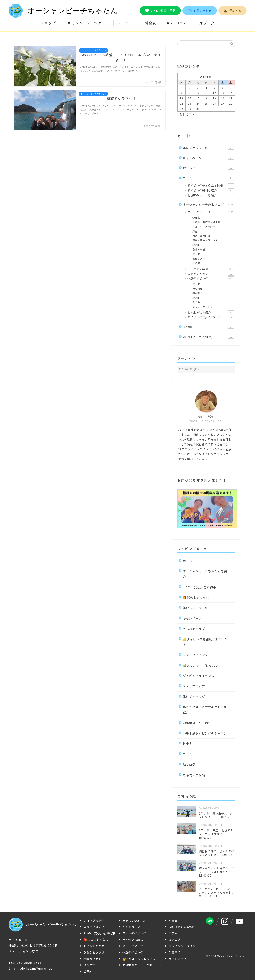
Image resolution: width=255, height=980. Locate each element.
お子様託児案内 (94, 946)
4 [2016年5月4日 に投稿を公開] (206, 88)
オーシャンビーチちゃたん (63, 11)
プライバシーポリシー (183, 946)
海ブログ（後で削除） (208, 337)
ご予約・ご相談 (194, 775)
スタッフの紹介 (94, 927)
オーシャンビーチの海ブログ (208, 204)
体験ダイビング (211, 278)
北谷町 (196, 245)
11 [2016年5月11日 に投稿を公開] (206, 93)
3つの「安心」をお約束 (200, 587)
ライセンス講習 (211, 269)
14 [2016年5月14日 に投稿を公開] (231, 93)
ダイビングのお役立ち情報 (211, 185)
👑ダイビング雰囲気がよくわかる (205, 642)
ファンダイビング (211, 212)
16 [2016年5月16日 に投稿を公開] (190, 98)
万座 (195, 231)
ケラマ (196, 254)
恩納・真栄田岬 (201, 236)
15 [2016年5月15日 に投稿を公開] (181, 98)
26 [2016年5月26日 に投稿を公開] (214, 104)
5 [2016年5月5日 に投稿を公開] (214, 88)
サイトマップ (178, 959)
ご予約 (88, 971)
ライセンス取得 (133, 940)
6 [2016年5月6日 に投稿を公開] (223, 88)
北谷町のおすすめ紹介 (211, 195)
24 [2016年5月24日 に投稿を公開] (198, 104)
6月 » (190, 114)
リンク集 (89, 965)
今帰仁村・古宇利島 (204, 227)
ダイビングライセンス (199, 676)
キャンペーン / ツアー (87, 23)
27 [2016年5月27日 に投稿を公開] (223, 104)
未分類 (208, 327)
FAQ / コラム (176, 23)
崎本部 (196, 293)
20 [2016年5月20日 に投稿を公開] (223, 98)
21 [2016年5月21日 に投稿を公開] (231, 98)
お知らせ (208, 168)
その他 (196, 263)
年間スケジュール (208, 148)
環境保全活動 (92, 959)
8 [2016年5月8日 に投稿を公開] (181, 93)
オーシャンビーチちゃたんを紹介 (205, 574)
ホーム (188, 561)
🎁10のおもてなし (196, 597)
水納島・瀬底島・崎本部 (206, 222)
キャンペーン (208, 158)
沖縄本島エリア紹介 (197, 723)
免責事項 (175, 952)
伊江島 (196, 218)
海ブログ (207, 23)
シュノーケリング (203, 307)
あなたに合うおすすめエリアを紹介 (205, 710)
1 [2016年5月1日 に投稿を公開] (181, 88)
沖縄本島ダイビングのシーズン (205, 733)
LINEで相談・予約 (160, 11)
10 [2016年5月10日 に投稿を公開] (198, 93)
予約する (232, 11)
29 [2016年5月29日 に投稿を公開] (181, 109)
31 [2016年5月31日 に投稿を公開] (198, 109)
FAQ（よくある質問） (183, 927)
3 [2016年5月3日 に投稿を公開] (198, 88)
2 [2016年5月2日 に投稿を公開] (190, 88)
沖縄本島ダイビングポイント (142, 965)
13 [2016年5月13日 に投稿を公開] (223, 93)
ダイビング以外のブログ (211, 317)
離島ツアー (199, 258)
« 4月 (181, 114)
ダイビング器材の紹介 (211, 190)
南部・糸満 (199, 249)
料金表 (151, 23)
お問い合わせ (200, 11)
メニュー (125, 23)
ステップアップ (211, 274)
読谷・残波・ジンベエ (205, 240)
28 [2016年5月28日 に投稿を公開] (231, 104)
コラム (208, 178)
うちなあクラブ (194, 629)
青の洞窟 (198, 289)
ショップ (48, 23)
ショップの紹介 (94, 921)
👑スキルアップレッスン (201, 665)
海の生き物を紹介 (211, 312)
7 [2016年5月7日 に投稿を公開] (231, 88)
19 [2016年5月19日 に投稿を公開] (214, 98)
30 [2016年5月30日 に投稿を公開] (190, 109)
